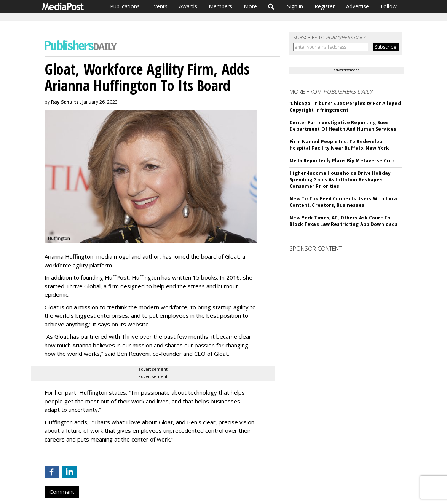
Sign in (295, 6)
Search (271, 6)
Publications (125, 6)
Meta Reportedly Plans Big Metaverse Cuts (342, 161)
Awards (188, 6)
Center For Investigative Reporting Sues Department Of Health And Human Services (343, 126)
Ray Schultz (65, 102)
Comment (62, 492)
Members (220, 6)
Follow (389, 6)
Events (159, 6)
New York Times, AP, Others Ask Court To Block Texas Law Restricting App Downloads (343, 221)
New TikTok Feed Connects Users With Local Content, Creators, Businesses (344, 202)
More (250, 6)
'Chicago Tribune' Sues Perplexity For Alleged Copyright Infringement (345, 107)
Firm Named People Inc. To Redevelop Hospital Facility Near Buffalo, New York (339, 145)
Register (325, 6)
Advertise (358, 6)
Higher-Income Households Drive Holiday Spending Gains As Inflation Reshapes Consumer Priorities (340, 180)
